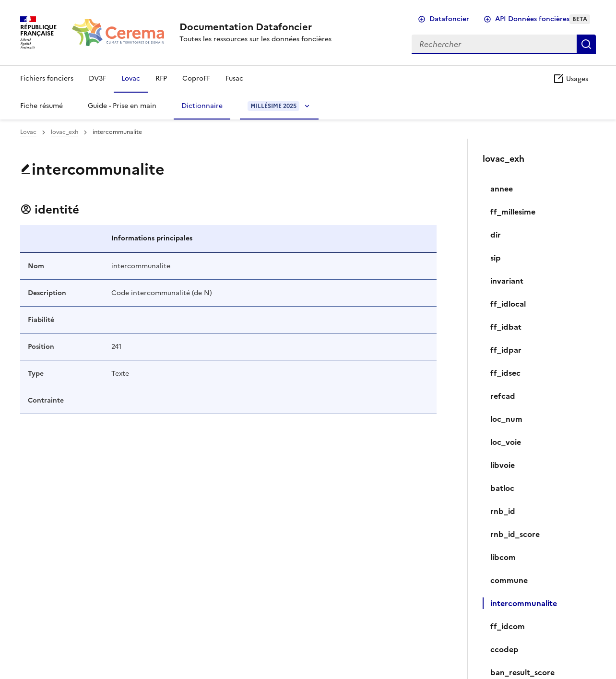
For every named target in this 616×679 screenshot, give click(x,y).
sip (496, 258)
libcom (503, 557)
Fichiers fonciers (47, 78)
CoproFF (196, 78)
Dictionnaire (202, 106)
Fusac (234, 78)
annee (502, 189)
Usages (570, 79)
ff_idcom (508, 626)
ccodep (504, 649)
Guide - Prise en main (122, 106)
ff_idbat (506, 327)
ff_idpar (506, 350)
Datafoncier (449, 19)
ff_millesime (513, 212)
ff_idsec (505, 373)
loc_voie (506, 442)
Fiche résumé (41, 106)
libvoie (503, 465)
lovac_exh (65, 132)
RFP (161, 78)
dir (496, 235)
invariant (507, 281)
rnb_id (503, 511)
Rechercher (586, 44)
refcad (503, 396)
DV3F (97, 78)
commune (509, 580)
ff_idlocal (508, 304)
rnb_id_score (515, 534)
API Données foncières (543, 19)
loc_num (506, 419)
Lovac (131, 78)
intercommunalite (524, 603)
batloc (502, 488)
